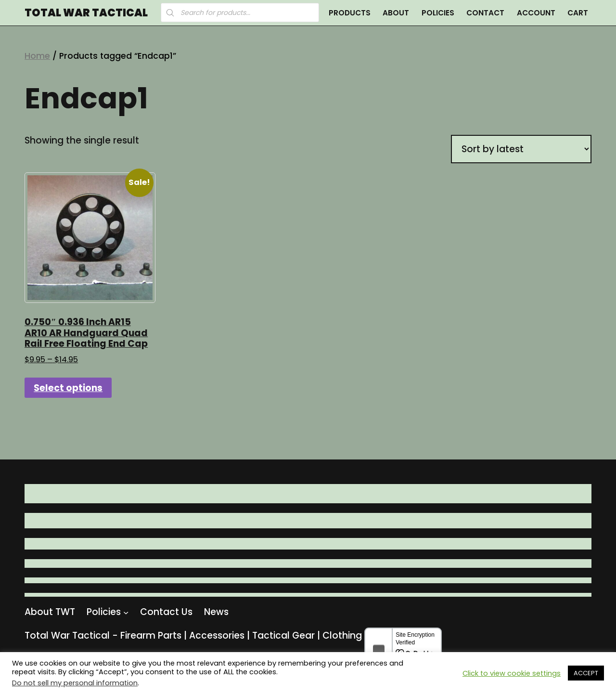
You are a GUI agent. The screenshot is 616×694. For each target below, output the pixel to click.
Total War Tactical (86, 13)
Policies (438, 13)
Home (37, 56)
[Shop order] (521, 149)
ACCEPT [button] (586, 673)
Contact (485, 13)
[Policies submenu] (126, 612)
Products (350, 13)
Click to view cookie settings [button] (512, 673)
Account (536, 13)
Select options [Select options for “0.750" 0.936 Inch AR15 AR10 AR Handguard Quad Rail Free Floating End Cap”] (68, 388)
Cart (578, 13)
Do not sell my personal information (75, 683)
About (396, 13)
